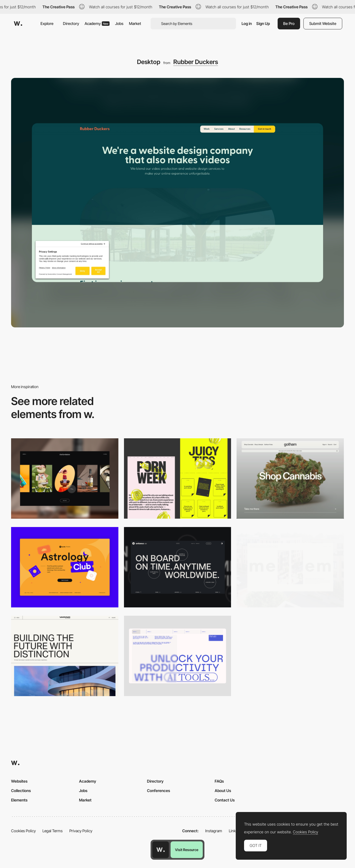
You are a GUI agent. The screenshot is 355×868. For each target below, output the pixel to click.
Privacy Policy (81, 831)
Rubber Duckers (196, 62)
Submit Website (323, 23)
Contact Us (225, 800)
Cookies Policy (23, 831)
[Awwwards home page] (161, 850)
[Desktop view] (178, 478)
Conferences (159, 791)
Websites (19, 781)
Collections (21, 791)
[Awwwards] (18, 24)
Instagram (214, 831)
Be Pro (289, 23)
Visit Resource (187, 850)
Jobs (119, 23)
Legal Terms (53, 831)
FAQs (219, 781)
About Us (223, 791)
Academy (97, 23)
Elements (19, 800)
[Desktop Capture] (65, 567)
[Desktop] (65, 478)
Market (135, 23)
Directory (71, 23)
